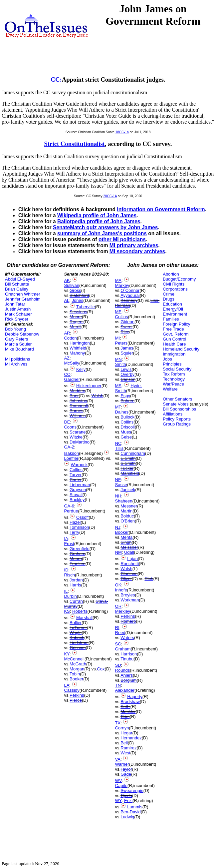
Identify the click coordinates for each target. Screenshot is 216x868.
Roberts (80, 611)
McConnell (74, 659)
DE (67, 422)
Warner (122, 764)
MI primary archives (134, 245)
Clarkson (129, 574)
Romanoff (79, 406)
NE (118, 480)
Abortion (171, 274)
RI (117, 628)
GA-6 (69, 506)
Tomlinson (79, 527)
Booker (76, 679)
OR (118, 606)
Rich (149, 579)
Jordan (76, 580)
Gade (126, 774)
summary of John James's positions (102, 233)
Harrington (80, 343)
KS (67, 611)
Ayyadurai (130, 295)
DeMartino (80, 442)
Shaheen (124, 501)
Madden (77, 391)
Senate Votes (176, 404)
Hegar (126, 733)
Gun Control (174, 339)
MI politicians (17, 359)
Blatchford (79, 295)
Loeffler (71, 458)
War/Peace (173, 384)
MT (118, 407)
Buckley (77, 500)
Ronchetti (130, 564)
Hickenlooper (89, 386)
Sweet (126, 327)
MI (117, 338)
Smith (121, 364)
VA (118, 759)
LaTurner (78, 628)
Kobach (77, 638)
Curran (76, 601)
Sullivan (72, 285)
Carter (76, 480)
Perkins (77, 695)
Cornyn (122, 728)
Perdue (71, 511)
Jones (78, 300)
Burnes (76, 411)
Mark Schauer (18, 314)
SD (118, 665)
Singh (126, 542)
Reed (120, 633)
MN (118, 359)
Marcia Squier (18, 344)
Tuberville (86, 307)
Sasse (121, 485)
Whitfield (78, 348)
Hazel (75, 522)
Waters (127, 638)
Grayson (78, 490)
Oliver (126, 579)
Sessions (78, 312)
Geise (126, 437)
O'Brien (128, 521)
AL (67, 300)
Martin (126, 511)
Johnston (78, 401)
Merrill (75, 327)
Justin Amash (18, 309)
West (125, 753)
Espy (125, 396)
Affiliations (173, 414)
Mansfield (130, 473)
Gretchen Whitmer (22, 294)
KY (67, 654)
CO (67, 374)
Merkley (123, 611)
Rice (125, 332)
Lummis (135, 807)
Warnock (79, 465)
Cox (101, 669)
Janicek (128, 490)
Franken (78, 564)
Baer (74, 396)
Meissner (129, 547)
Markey (122, 285)
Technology (174, 379)
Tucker (127, 468)
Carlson (128, 379)
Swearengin (132, 791)
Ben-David (131, 812)
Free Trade (173, 329)
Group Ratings (177, 424)
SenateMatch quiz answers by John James (105, 227)
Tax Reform (174, 374)
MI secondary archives (137, 251)
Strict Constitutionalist (75, 144)
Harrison (129, 654)
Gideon (127, 322)
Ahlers (127, 675)
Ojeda (126, 796)
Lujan (132, 559)
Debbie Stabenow (22, 334)
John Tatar (15, 304)
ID (66, 570)
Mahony (77, 353)
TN (118, 685)
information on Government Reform (161, 209)
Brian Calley (17, 289)
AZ (67, 358)
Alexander (125, 690)
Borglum (128, 680)
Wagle (76, 633)
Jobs (167, 359)
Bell (124, 743)
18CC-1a (122, 132)
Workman (130, 600)
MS (118, 386)
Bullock (127, 417)
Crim (125, 717)
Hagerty (135, 697)
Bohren (127, 401)
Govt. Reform (176, 334)
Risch (69, 575)
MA (118, 280)
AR (67, 333)
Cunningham (133, 453)
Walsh (98, 396)
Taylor (126, 769)
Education (172, 304)
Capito (121, 786)
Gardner (72, 379)
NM (118, 552)
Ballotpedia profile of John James (99, 221)
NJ (118, 527)
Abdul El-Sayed (20, 279)
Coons (70, 427)
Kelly (81, 369)
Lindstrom (79, 643)
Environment (175, 314)
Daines (122, 412)
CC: (56, 79)
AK (67, 280)
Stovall (76, 495)
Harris (75, 585)
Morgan (77, 669)
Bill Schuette (17, 284)
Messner (129, 506)
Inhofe (121, 590)
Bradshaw (130, 702)
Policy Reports (177, 419)
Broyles (128, 595)
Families (171, 319)
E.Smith (128, 458)
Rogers (77, 322)
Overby (127, 374)
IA (66, 539)
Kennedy (129, 300)
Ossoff (82, 517)
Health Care (174, 344)
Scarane (78, 432)
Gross (75, 290)
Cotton (70, 338)
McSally (72, 363)
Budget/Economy (179, 279)
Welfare (170, 389)
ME (118, 312)
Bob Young (15, 329)
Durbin (70, 596)
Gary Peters (16, 339)
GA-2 (69, 447)
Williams (78, 416)
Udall (129, 552)
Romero (128, 621)
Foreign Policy (176, 324)
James (127, 348)
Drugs (169, 299)
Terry (74, 532)
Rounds (123, 670)
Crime (169, 294)
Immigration (174, 354)
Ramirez (128, 748)
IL (66, 591)
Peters (121, 343)
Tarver (76, 475)
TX (118, 723)
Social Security (177, 369)
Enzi (128, 801)
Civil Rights (174, 284)
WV (118, 781)
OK (118, 585)
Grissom (78, 648)
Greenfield (80, 549)
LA (67, 685)
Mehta (126, 537)
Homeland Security (181, 349)
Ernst (69, 544)
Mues (126, 432)
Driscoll (128, 427)
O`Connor (130, 290)
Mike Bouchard (19, 349)
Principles (172, 364)
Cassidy (72, 690)
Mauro (76, 559)
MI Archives (16, 364)
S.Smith (128, 463)
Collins (76, 470)
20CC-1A (110, 196)
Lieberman (80, 485)
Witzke (76, 437)
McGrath (78, 664)
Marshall (84, 618)
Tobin (75, 674)
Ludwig (127, 817)
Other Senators (177, 399)
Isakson (71, 453)
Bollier (76, 623)
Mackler (128, 712)
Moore (76, 317)
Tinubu (127, 659)
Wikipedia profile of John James (97, 215)
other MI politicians (122, 239)
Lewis (126, 369)
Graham (77, 554)
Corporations (175, 289)
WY (118, 801)
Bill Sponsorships (179, 409)
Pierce (76, 700)
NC (118, 443)
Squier (127, 353)
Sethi (125, 707)
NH (118, 496)
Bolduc (127, 516)
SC (118, 644)
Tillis (119, 448)
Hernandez (131, 738)
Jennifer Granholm (23, 299)
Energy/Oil (173, 309)
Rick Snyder (17, 319)
